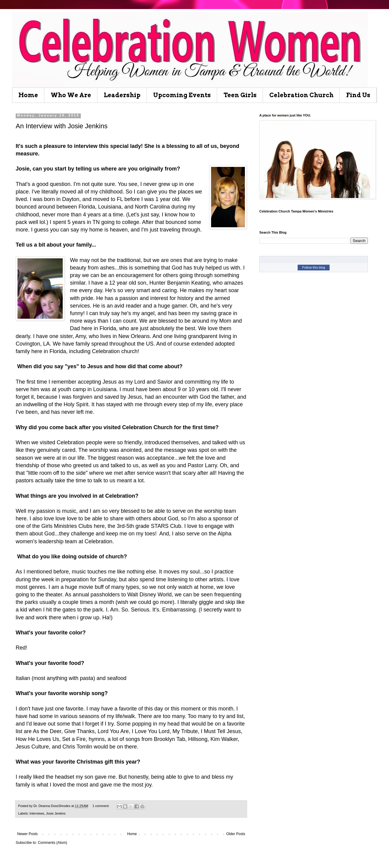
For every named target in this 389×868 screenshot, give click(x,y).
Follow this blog (314, 267)
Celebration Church (301, 95)
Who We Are (71, 95)
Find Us (358, 95)
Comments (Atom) (52, 843)
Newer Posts (27, 834)
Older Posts (236, 834)
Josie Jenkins (56, 813)
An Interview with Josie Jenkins (62, 126)
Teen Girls (240, 95)
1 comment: (101, 806)
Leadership (122, 95)
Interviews (37, 813)
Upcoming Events (182, 95)
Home (28, 95)
